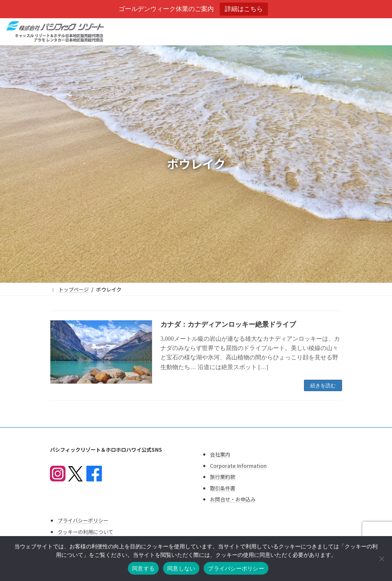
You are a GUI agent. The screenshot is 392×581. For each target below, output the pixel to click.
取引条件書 (223, 488)
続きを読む (323, 386)
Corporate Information (238, 466)
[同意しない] (381, 559)
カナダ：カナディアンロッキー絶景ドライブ (228, 324)
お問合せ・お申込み (233, 499)
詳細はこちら (244, 9)
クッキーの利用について (86, 532)
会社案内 (220, 454)
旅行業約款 (223, 477)
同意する (143, 568)
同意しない (181, 568)
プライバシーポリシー (83, 521)
